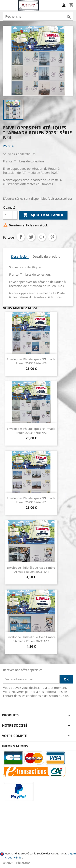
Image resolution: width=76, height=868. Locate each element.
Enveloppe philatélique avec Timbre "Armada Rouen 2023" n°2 (31, 639)
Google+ (42, 237)
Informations (15, 746)
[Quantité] (8, 215)
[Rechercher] (38, 16)
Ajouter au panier (43, 215)
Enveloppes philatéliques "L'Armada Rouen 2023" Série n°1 (31, 500)
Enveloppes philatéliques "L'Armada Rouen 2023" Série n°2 (31, 431)
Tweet (31, 237)
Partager (21, 237)
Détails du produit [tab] (46, 256)
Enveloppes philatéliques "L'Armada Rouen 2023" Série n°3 (31, 361)
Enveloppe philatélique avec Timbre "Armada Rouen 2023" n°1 (31, 570)
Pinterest (52, 237)
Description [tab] (20, 256)
